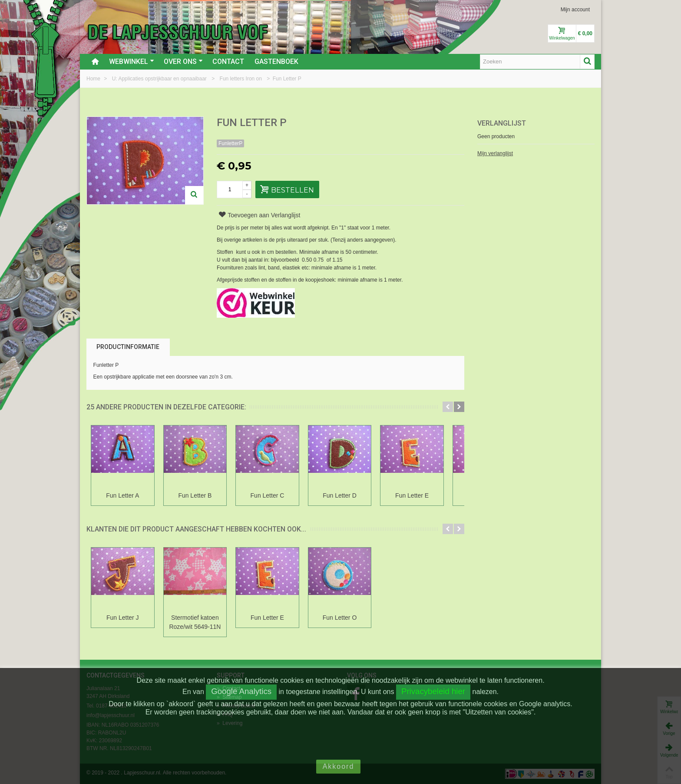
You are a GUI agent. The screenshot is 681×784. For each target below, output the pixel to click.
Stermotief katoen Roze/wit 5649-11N (200, 622)
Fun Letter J (124, 618)
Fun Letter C (275, 495)
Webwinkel (132, 61)
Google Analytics (241, 691)
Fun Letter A (124, 495)
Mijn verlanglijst (495, 153)
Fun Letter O (351, 618)
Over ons (183, 61)
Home (94, 79)
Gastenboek (276, 61)
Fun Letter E (427, 495)
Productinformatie (128, 347)
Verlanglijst (502, 123)
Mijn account (575, 10)
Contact (228, 61)
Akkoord (339, 766)
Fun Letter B (200, 495)
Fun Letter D (351, 495)
